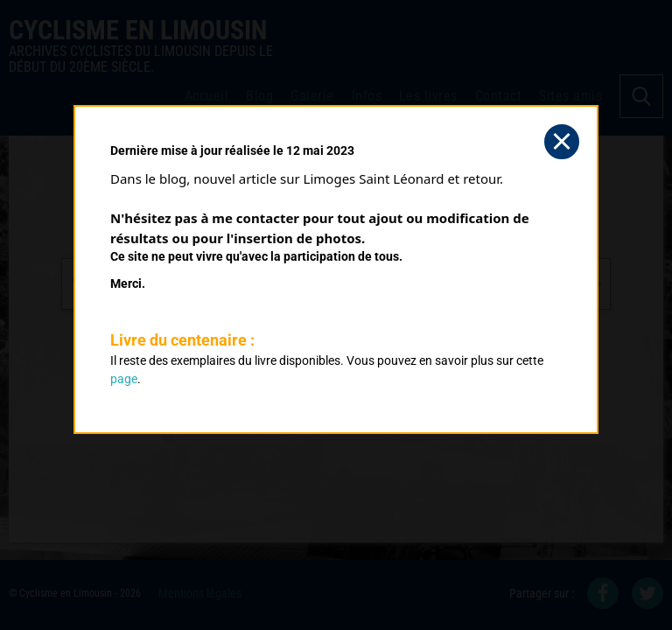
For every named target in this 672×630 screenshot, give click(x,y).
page (124, 379)
